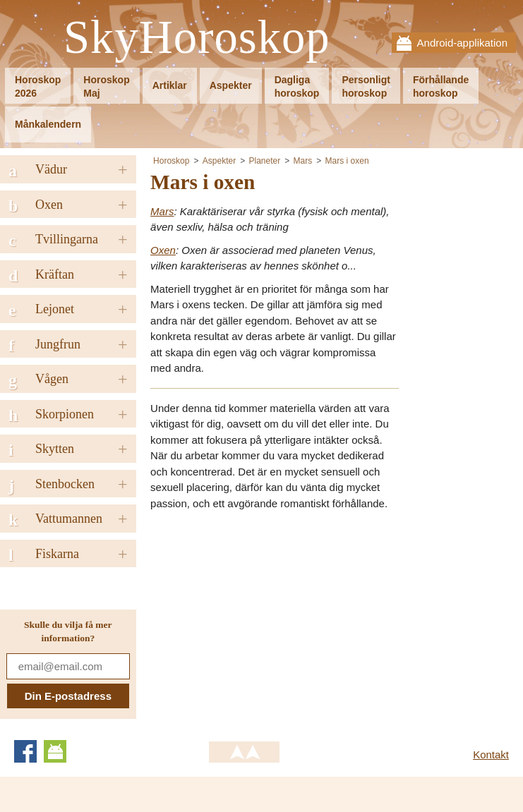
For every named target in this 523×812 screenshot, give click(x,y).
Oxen (163, 250)
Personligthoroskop (366, 86)
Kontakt (491, 755)
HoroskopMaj (106, 86)
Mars (303, 161)
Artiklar (170, 85)
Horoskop (171, 161)
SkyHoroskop (197, 38)
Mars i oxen (347, 161)
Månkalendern (48, 124)
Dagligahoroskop (297, 86)
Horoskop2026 (38, 86)
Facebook (25, 751)
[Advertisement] (269, 621)
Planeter (264, 161)
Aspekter (231, 85)
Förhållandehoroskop (441, 86)
